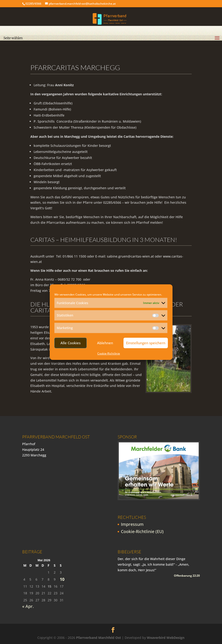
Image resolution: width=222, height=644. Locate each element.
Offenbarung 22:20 (187, 576)
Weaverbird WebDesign (166, 638)
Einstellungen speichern (146, 343)
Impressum (132, 524)
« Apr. (28, 606)
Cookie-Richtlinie (109, 353)
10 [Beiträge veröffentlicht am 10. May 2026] (62, 579)
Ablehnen (105, 343)
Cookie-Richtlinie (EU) (142, 531)
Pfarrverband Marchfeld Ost (99, 638)
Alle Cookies (70, 343)
